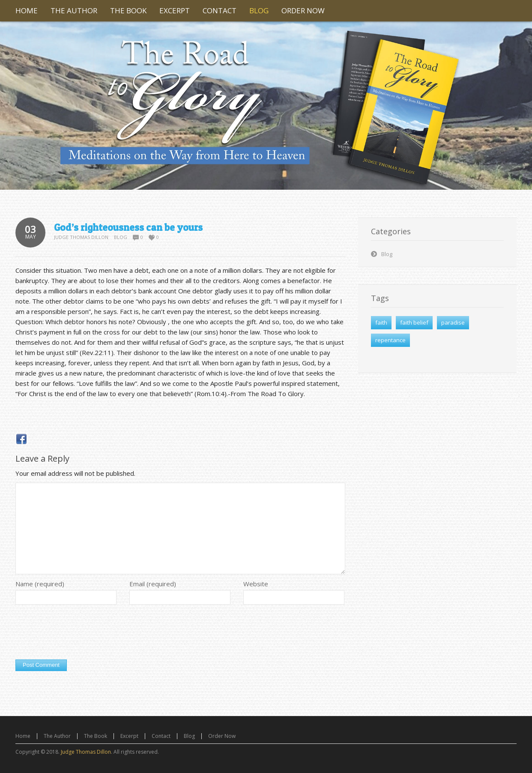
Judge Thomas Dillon (81, 237)
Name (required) (40, 584)
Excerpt (129, 736)
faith (381, 322)
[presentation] (81, 634)
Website (256, 584)
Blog (121, 237)
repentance (390, 340)
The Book (96, 736)
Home (23, 736)
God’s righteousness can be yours (128, 227)
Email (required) (153, 584)
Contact (161, 736)
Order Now (222, 736)
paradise (453, 322)
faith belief (414, 322)
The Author (57, 736)
